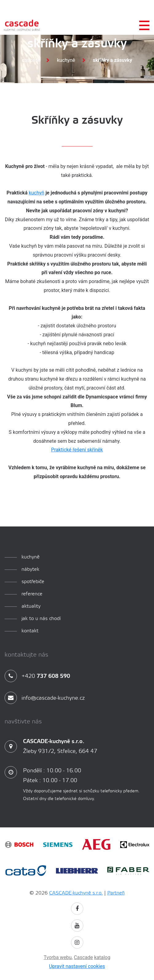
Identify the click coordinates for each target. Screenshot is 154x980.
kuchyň (36, 193)
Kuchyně (66, 60)
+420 (37, 676)
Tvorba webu (58, 957)
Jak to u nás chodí (41, 619)
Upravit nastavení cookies (77, 966)
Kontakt (30, 631)
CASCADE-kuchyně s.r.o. (76, 893)
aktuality (31, 606)
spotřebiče (33, 582)
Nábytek (30, 569)
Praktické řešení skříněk (77, 450)
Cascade (31, 60)
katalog (102, 957)
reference (32, 594)
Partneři (116, 893)
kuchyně (31, 557)
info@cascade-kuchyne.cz (45, 698)
